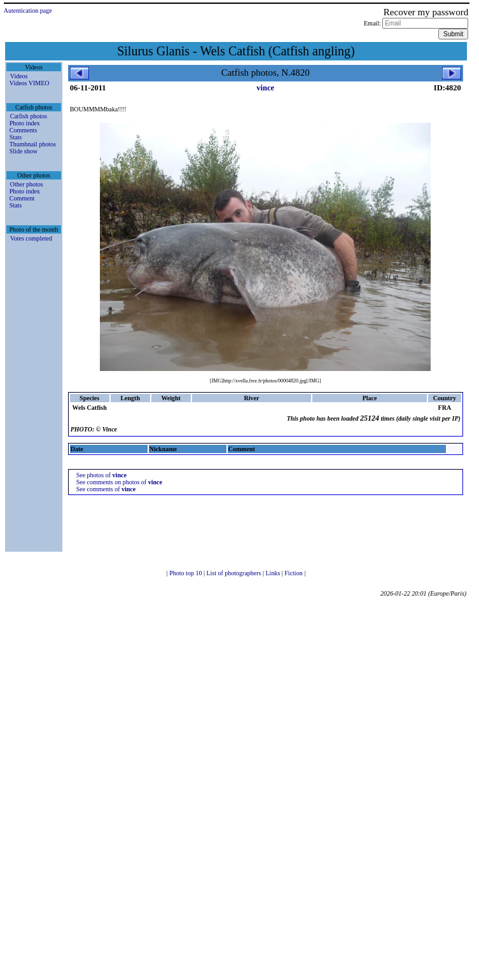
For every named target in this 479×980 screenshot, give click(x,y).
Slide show (24, 151)
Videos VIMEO (30, 83)
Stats (16, 137)
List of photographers (234, 573)
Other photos (27, 184)
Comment (22, 198)
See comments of (106, 489)
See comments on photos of (119, 482)
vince (265, 88)
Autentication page (28, 10)
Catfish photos (29, 116)
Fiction (294, 573)
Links (274, 573)
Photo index (25, 123)
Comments (23, 130)
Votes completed (31, 238)
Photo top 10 (186, 573)
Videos (19, 76)
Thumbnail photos (33, 144)
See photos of (101, 475)
